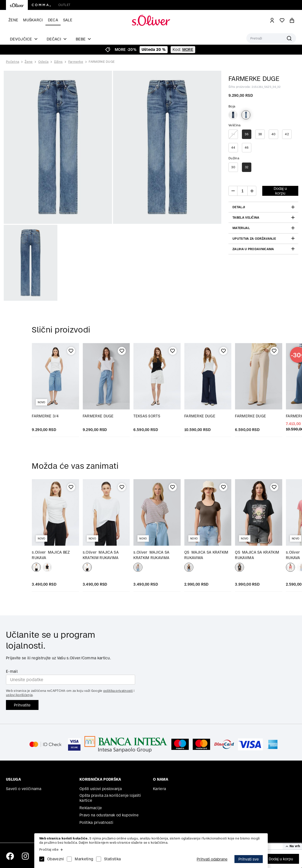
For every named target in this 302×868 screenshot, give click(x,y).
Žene (13, 20)
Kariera (159, 789)
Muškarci (33, 20)
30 (233, 167)
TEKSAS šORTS (147, 416)
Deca (53, 20)
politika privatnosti (118, 691)
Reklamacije (91, 808)
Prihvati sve (249, 859)
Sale (68, 20)
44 (233, 148)
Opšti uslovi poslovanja (101, 789)
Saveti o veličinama (24, 789)
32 (247, 167)
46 (247, 148)
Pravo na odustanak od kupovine (109, 815)
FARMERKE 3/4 (45, 416)
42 (287, 134)
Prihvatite (22, 705)
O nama (161, 779)
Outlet (64, 5)
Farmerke (76, 62)
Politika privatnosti (96, 822)
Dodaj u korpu (281, 859)
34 (233, 134)
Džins (58, 62)
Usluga (13, 779)
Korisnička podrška (100, 779)
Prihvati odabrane (212, 859)
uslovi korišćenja (19, 695)
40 (274, 134)
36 (247, 134)
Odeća (43, 62)
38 (260, 134)
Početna (13, 62)
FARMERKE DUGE (102, 62)
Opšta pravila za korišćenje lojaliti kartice (110, 798)
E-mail (12, 671)
